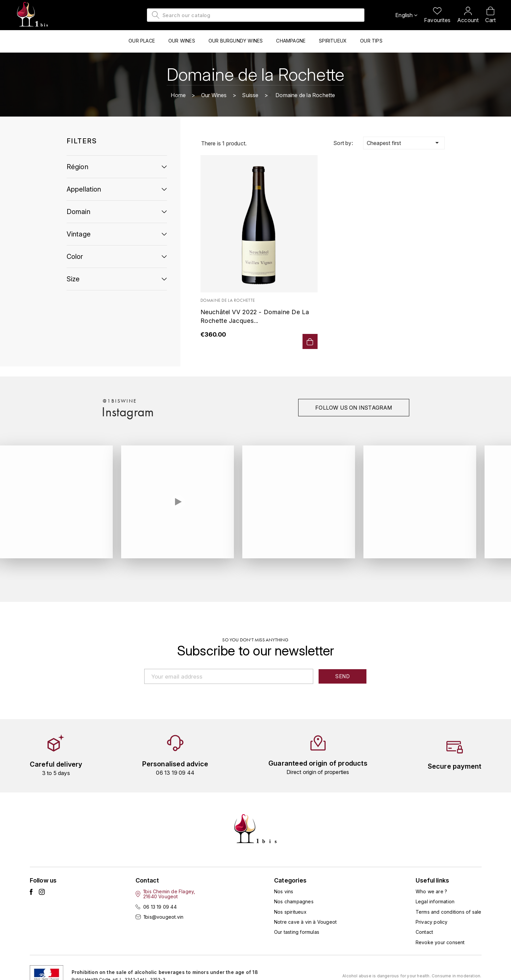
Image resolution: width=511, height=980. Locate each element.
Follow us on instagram (354, 408)
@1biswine (120, 401)
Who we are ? (431, 891)
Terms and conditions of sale (449, 912)
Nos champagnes (294, 901)
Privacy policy (432, 922)
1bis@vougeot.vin (163, 917)
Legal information (435, 901)
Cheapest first (404, 143)
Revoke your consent (440, 942)
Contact (424, 932)
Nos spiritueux (290, 912)
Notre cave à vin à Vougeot (305, 922)
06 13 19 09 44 (160, 907)
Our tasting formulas (297, 932)
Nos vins (284, 891)
